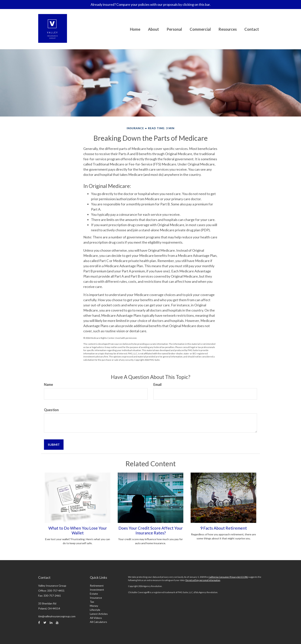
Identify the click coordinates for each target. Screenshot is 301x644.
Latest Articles (99, 614)
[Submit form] (54, 445)
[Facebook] (39, 623)
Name (48, 384)
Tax (92, 602)
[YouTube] (57, 623)
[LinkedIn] (51, 623)
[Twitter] (45, 623)
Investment (97, 590)
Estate (94, 594)
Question (51, 410)
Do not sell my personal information (203, 580)
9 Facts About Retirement (224, 528)
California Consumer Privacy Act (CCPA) (228, 577)
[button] (153, 29)
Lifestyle (95, 610)
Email (158, 384)
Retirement (97, 586)
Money (94, 606)
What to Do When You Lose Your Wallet (78, 530)
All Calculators (98, 622)
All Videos (96, 618)
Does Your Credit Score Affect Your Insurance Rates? (151, 530)
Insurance (96, 598)
